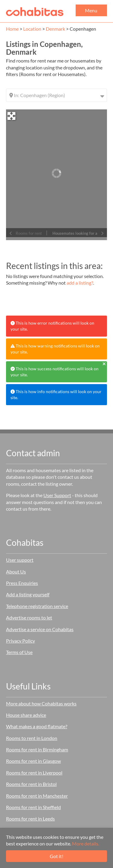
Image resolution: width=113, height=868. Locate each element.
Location (32, 29)
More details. (86, 844)
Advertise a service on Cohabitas (40, 629)
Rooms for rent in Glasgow (33, 761)
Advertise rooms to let (29, 617)
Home (12, 29)
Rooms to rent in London (32, 738)
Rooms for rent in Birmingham (37, 749)
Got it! (56, 856)
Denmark (55, 29)
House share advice (26, 715)
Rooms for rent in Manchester (37, 796)
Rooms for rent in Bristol (31, 784)
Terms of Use (19, 652)
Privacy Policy (20, 641)
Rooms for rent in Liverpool (34, 773)
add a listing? (80, 283)
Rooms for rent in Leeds (30, 819)
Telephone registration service (37, 606)
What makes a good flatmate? (37, 726)
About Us (16, 572)
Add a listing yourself (28, 594)
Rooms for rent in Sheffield (33, 807)
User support (20, 560)
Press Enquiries (22, 583)
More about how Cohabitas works (41, 703)
